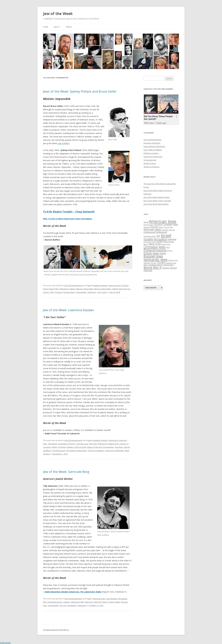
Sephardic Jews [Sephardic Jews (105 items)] (156, 260)
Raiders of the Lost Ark (77, 447)
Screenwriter (81, 292)
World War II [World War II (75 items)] (152, 267)
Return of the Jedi (95, 447)
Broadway (123, 599)
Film (57, 289)
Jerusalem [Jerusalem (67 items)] (160, 239)
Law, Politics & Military (153, 150)
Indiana (72, 289)
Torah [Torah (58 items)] (161, 263)
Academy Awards (100, 285)
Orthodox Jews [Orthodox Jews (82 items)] (154, 247)
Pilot (52, 292)
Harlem (67, 602)
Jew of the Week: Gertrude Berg (66, 472)
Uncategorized (150, 160)
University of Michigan (115, 451)
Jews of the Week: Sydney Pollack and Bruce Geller (80, 91)
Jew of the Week (58, 14)
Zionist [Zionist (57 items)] (148, 270)
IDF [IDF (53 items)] (158, 236)
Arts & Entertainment (73, 285)
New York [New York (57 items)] (155, 244)
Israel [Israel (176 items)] (166, 235)
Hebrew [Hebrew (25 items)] (172, 230)
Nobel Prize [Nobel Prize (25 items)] (166, 244)
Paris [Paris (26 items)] (168, 247)
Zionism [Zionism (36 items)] (173, 268)
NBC (82, 602)
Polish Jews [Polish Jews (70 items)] (151, 253)
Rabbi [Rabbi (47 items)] (163, 253)
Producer (58, 292)
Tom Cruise (102, 292)
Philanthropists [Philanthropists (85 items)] (155, 250)
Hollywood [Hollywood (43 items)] (149, 232)
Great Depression (55, 602)
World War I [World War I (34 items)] (169, 265)
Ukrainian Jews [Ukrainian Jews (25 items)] (171, 263)
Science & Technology (153, 157)
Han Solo (93, 444)
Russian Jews (69, 292)
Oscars (46, 292)
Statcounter (5, 643)
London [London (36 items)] (159, 242)
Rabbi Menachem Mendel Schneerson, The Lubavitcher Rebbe (73, 592)
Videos (69, 27)
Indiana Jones (113, 444)
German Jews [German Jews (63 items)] (152, 229)
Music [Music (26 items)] (146, 244)
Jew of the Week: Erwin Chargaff (157, 201)
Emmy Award (49, 289)
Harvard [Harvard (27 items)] (165, 230)
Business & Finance (152, 143)
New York (89, 602)
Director (125, 285)
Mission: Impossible (85, 289)
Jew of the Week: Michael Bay (156, 204)
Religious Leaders (151, 153)
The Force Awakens (96, 451)
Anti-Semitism (112, 599)
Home (46, 27)
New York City (125, 289)
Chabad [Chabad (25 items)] (146, 227)
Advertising (113, 440)
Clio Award (52, 444)
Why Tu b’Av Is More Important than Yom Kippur (68, 219)
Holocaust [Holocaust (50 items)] (161, 232)
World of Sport (150, 163)
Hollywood (64, 289)
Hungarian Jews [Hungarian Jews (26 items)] (150, 236)
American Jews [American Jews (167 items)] (163, 221)
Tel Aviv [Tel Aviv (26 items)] (153, 263)
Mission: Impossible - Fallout (106, 289)
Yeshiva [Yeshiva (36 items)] (166, 268)
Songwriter (72, 605)
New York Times (101, 602)
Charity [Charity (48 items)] (154, 227)
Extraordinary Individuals (154, 146)
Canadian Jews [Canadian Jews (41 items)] (171, 224)
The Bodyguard (59, 451)
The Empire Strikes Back (76, 451)
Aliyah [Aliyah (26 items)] (146, 222)
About (57, 27)
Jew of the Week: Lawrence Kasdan (69, 310)
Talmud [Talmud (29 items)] (147, 263)
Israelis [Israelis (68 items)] (148, 239)
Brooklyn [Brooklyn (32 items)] (159, 224)
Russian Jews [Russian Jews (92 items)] (153, 256)
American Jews (115, 285)
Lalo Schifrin (63, 143)
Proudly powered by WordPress (56, 630)
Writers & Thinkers (151, 167)
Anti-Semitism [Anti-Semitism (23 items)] (149, 225)
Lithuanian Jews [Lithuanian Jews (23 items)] (149, 242)
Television (92, 292)
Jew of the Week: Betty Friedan (157, 197)
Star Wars (119, 447)
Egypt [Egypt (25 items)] (161, 227)
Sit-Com (63, 605)
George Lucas (82, 444)
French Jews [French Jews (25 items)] (168, 227)
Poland (111, 602)
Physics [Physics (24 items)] (170, 250)
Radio (118, 602)
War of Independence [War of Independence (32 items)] (153, 265)
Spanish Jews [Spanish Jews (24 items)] (173, 260)
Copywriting (63, 444)
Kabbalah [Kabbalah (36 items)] (172, 239)
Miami (55, 447)
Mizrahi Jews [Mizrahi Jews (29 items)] (169, 242)
